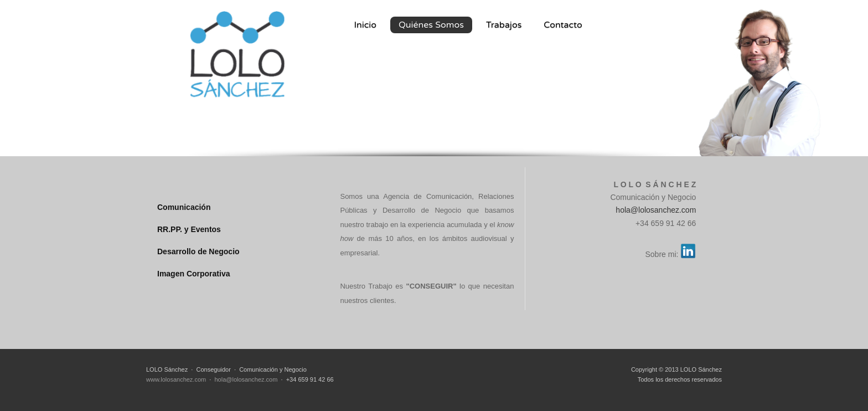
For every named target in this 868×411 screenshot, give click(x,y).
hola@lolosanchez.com (656, 210)
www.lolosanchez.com (176, 379)
